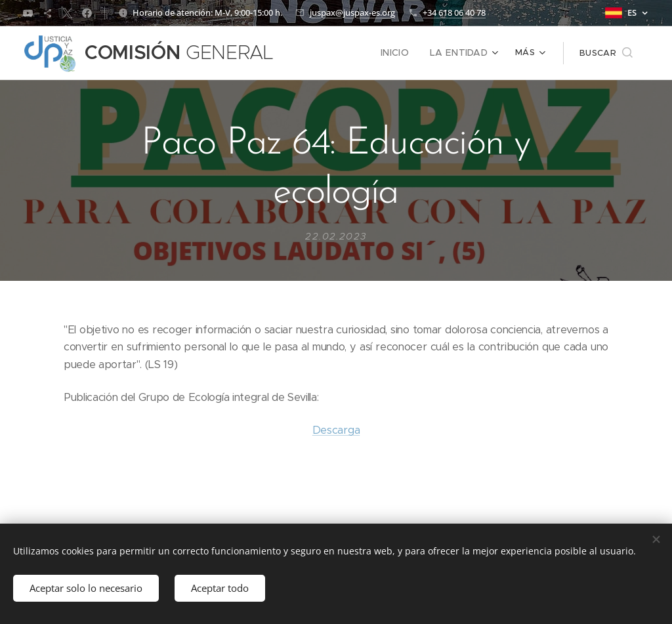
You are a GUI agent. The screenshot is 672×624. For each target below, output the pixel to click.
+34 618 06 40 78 (454, 12)
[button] (606, 53)
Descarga (336, 430)
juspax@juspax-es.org (352, 12)
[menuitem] (320, 53)
